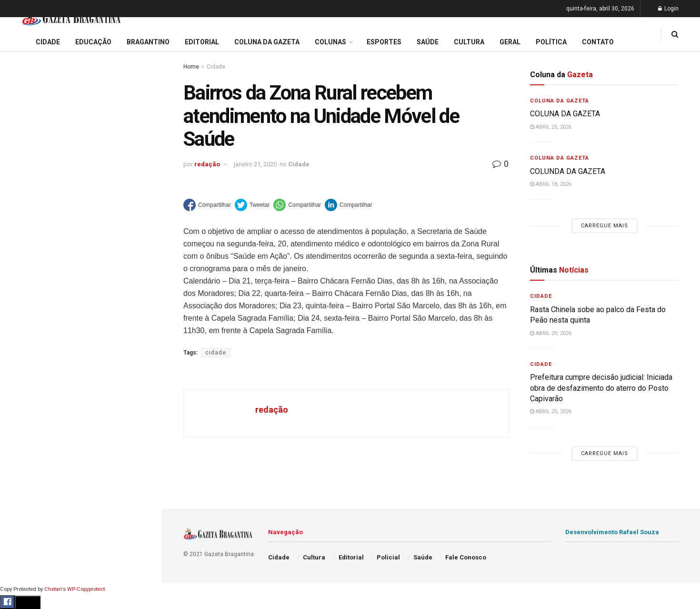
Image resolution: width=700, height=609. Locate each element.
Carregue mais (81, 252)
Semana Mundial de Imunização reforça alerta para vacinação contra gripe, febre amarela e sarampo (77, 183)
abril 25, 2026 (551, 127)
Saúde (20, 491)
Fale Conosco (31, 528)
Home (191, 67)
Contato (598, 42)
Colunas (330, 42)
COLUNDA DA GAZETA (568, 171)
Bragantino (27, 400)
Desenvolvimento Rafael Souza (612, 532)
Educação (25, 345)
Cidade (21, 327)
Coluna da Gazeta (37, 382)
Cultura (21, 436)
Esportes (24, 418)
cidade (216, 353)
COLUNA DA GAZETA (565, 114)
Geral (18, 509)
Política (22, 473)
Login (668, 9)
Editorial (23, 364)
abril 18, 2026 (551, 184)
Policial (22, 455)
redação (207, 164)
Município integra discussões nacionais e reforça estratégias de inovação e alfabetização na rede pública (77, 216)
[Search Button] (142, 599)
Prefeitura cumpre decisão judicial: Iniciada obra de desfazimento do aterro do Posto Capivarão (80, 127)
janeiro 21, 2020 (255, 164)
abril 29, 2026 (551, 333)
